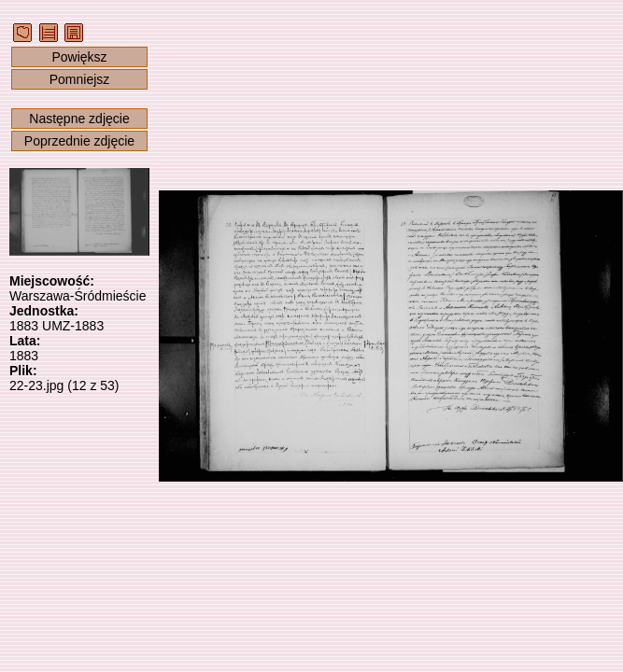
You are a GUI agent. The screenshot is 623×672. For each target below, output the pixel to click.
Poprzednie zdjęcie (79, 141)
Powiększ (79, 57)
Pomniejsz (80, 79)
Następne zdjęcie (79, 119)
